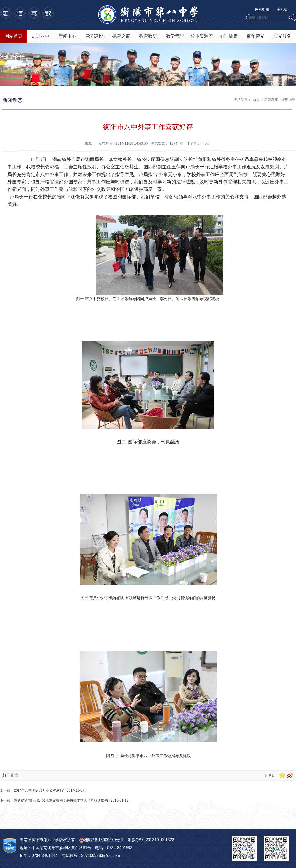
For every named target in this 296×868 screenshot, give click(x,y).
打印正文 (11, 775)
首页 (256, 100)
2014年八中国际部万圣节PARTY (39, 790)
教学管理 (175, 36)
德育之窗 (121, 36)
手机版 (282, 9)
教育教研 (148, 36)
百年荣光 (256, 36)
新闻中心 (67, 36)
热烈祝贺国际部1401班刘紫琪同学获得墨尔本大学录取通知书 (61, 800)
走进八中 (40, 36)
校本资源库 (202, 36)
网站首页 (14, 36)
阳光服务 (282, 36)
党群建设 (94, 36)
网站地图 (262, 9)
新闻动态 (271, 100)
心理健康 (229, 36)
